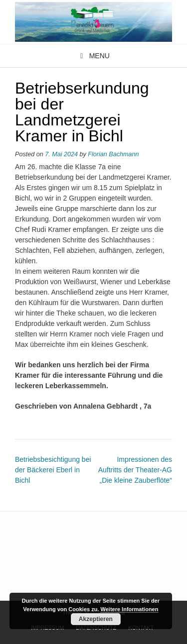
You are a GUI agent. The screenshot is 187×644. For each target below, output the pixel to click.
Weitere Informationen (130, 609)
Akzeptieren (96, 619)
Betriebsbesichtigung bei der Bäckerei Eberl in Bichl (53, 470)
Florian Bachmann (113, 154)
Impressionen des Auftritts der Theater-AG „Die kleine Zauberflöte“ (135, 470)
